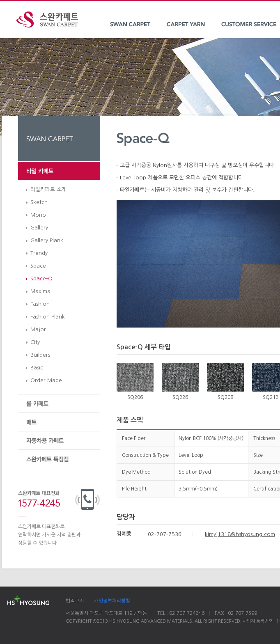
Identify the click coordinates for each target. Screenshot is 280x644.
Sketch (39, 202)
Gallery (39, 228)
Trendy (39, 253)
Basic (37, 368)
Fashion (40, 304)
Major (38, 329)
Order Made (46, 380)
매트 (59, 422)
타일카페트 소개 (48, 189)
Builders (40, 355)
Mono (38, 215)
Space (38, 266)
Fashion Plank (48, 317)
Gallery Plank (47, 240)
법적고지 (75, 601)
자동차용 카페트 (59, 441)
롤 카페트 (59, 404)
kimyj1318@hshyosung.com (240, 534)
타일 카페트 (59, 171)
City (35, 342)
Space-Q (41, 278)
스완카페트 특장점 (59, 459)
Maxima (40, 291)
